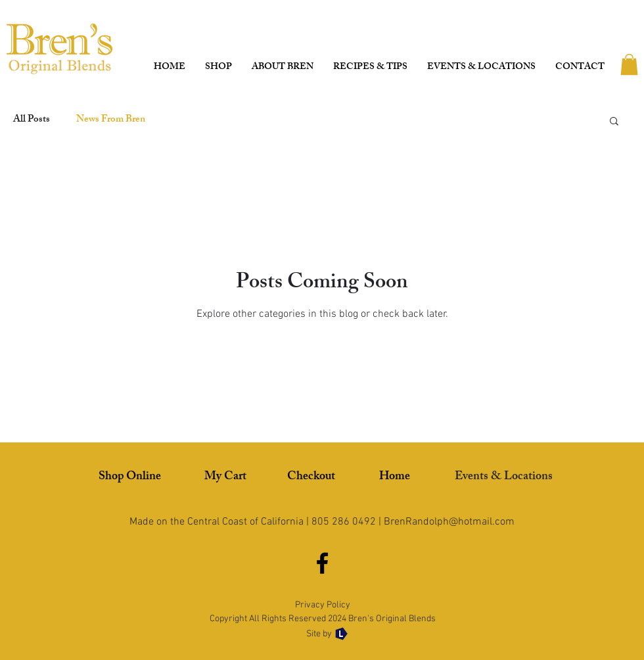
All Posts (32, 120)
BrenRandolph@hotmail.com (449, 522)
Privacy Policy (323, 605)
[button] (629, 64)
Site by (320, 634)
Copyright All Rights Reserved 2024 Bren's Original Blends (323, 619)
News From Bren (111, 120)
